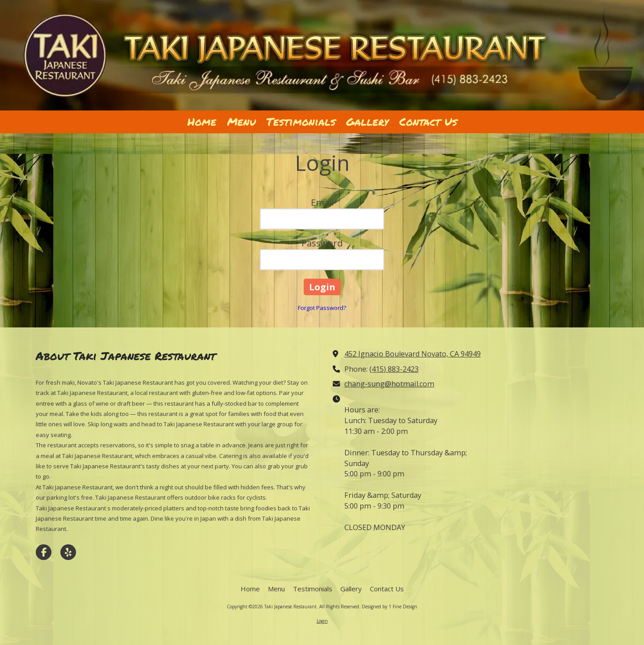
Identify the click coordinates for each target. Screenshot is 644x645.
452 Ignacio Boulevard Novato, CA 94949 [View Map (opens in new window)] (413, 354)
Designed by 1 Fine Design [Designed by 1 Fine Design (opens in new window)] (390, 607)
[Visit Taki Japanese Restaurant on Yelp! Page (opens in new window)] (68, 552)
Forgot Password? (322, 308)
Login (322, 621)
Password (322, 243)
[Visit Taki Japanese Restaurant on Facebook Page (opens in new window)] (44, 552)
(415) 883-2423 (394, 369)
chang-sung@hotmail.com (389, 384)
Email (322, 202)
